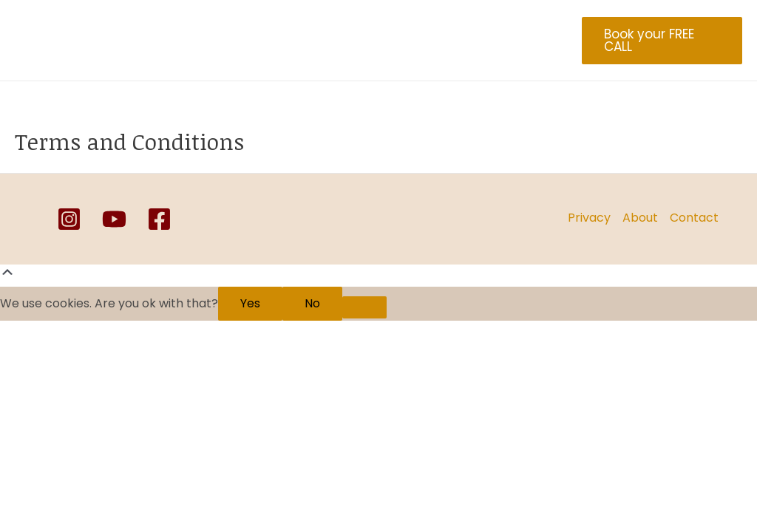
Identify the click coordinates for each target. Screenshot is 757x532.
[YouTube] (114, 219)
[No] (364, 307)
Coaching (365, 41)
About (229, 41)
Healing (292, 41)
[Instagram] (69, 219)
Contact (694, 218)
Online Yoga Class (468, 41)
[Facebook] (159, 219)
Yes (250, 303)
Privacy (589, 218)
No (312, 303)
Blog (224, 42)
